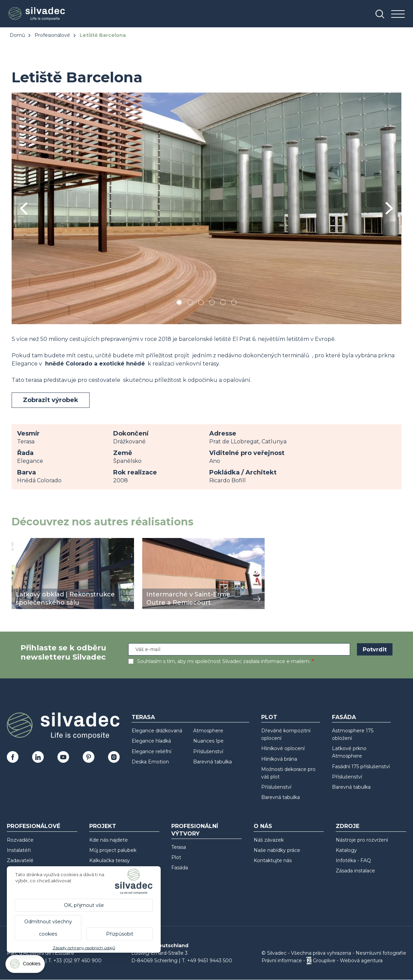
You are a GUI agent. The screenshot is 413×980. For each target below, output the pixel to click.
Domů (17, 35)
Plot (269, 717)
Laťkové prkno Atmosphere (349, 752)
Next (389, 208)
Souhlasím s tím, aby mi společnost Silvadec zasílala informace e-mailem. (224, 661)
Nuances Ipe (208, 741)
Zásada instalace (355, 871)
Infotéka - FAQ (353, 860)
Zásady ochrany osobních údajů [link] (84, 948)
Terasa (143, 717)
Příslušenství (208, 751)
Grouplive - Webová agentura (348, 961)
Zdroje (348, 826)
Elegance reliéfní (151, 751)
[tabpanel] (206, 208)
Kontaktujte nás (273, 860)
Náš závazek (269, 840)
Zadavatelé (20, 860)
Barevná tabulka (212, 762)
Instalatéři (19, 850)
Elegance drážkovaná (157, 731)
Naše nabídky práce (277, 850)
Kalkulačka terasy (110, 860)
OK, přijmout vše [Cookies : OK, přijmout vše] (84, 905)
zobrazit (23, 542)
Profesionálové (52, 35)
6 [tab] (234, 303)
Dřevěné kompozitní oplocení (286, 734)
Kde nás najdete (109, 840)
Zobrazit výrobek (51, 400)
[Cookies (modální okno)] (26, 965)
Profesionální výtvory (195, 830)
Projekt (103, 826)
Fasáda (344, 717)
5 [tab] (223, 303)
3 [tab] (201, 303)
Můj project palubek (113, 850)
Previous (24, 209)
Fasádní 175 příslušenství (361, 767)
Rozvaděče (20, 840)
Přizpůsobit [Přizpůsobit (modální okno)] (120, 934)
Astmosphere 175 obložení (353, 734)
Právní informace (282, 961)
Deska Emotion (150, 762)
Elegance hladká (151, 741)
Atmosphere (208, 731)
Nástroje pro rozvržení (362, 840)
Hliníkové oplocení (283, 748)
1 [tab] (179, 303)
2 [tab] (190, 303)
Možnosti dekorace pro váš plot (288, 773)
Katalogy (346, 850)
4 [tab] (212, 303)
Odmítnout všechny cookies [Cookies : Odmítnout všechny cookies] (48, 928)
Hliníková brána (279, 759)
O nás (263, 826)
